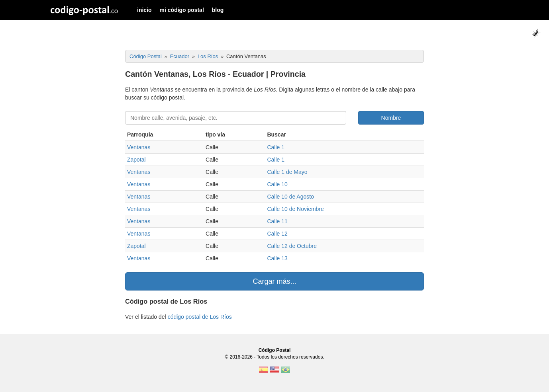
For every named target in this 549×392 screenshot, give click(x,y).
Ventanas (139, 147)
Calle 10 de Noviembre (295, 209)
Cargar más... (274, 281)
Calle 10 (277, 184)
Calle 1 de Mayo (287, 172)
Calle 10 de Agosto (290, 197)
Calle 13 (277, 258)
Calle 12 (277, 234)
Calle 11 (277, 221)
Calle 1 (276, 147)
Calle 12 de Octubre (292, 246)
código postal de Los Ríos (200, 317)
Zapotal (136, 160)
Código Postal (275, 350)
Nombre (391, 118)
